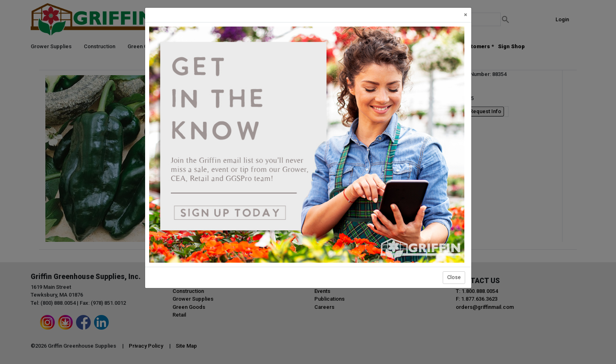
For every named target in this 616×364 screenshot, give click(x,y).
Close (454, 277)
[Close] (466, 15)
